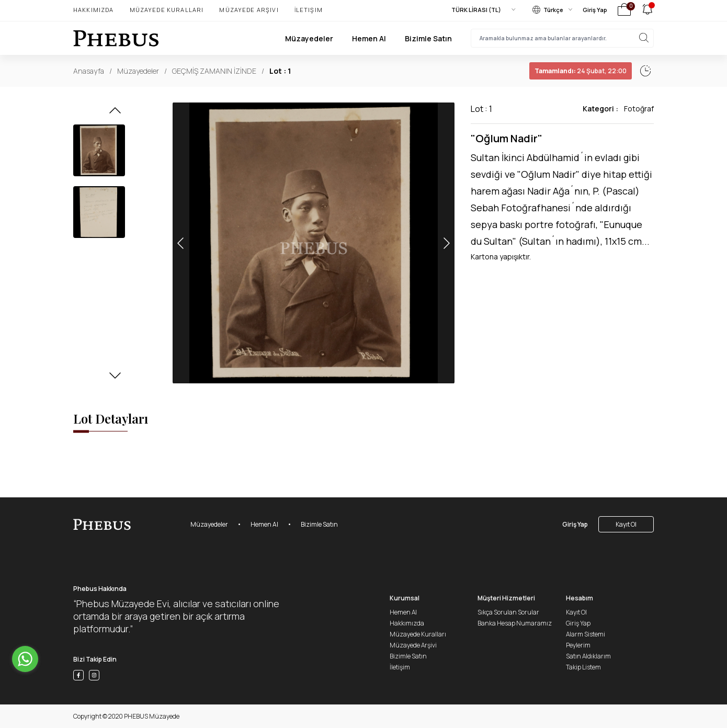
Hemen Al (369, 38)
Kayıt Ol (626, 524)
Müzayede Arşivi (249, 10)
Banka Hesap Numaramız (515, 623)
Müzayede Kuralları (167, 10)
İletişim (309, 10)
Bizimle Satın (428, 38)
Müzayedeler (309, 38)
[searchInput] (562, 38)
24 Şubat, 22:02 (557, 71)
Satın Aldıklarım (588, 656)
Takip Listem (583, 667)
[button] (115, 113)
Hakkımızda (94, 10)
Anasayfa (89, 71)
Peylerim (578, 645)
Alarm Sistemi (586, 634)
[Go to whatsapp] (25, 659)
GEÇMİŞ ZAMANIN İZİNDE (214, 71)
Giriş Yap (595, 10)
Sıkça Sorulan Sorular (508, 612)
